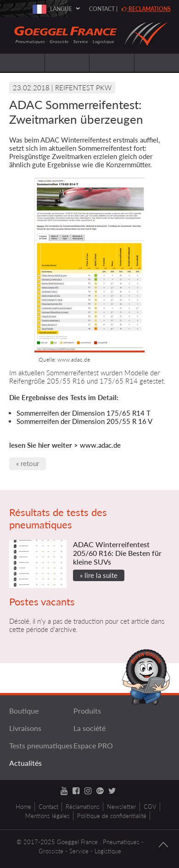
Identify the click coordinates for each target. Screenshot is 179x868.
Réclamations (83, 807)
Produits (87, 711)
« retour (28, 463)
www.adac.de (100, 445)
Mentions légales (48, 816)
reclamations (146, 9)
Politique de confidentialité (112, 816)
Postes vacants (42, 602)
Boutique (24, 711)
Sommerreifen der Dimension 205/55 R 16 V (84, 421)
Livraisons (25, 728)
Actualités (25, 763)
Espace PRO (93, 745)
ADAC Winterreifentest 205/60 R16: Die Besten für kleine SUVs (117, 553)
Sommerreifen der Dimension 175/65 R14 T (84, 413)
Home (23, 807)
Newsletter (122, 807)
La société (89, 728)
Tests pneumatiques (41, 745)
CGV (150, 807)
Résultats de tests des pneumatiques (58, 518)
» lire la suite (99, 575)
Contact (102, 9)
